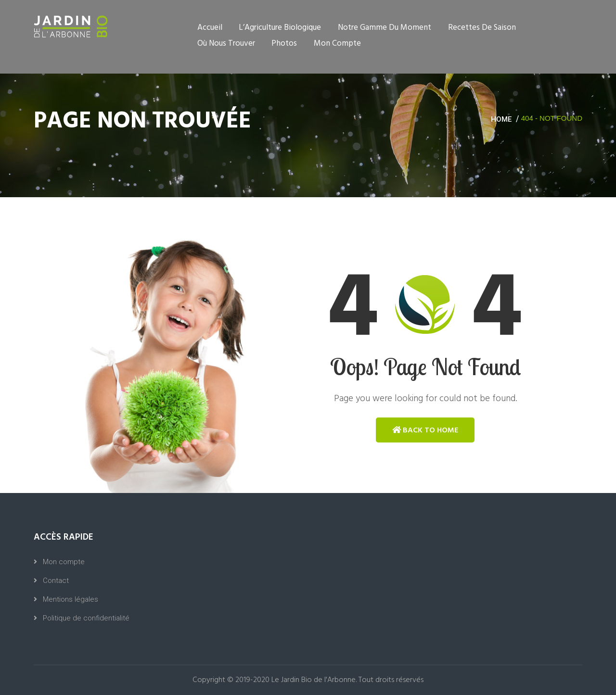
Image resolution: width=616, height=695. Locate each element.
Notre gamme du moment (385, 28)
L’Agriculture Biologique (280, 28)
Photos (284, 44)
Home (501, 119)
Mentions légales (71, 599)
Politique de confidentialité (86, 618)
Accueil (210, 28)
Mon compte (337, 44)
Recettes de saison (482, 28)
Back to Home (425, 430)
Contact (56, 581)
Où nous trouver (226, 44)
